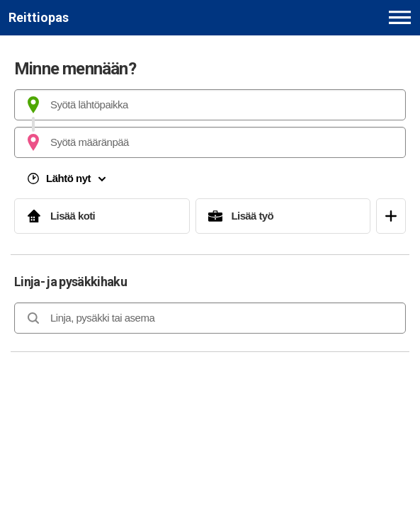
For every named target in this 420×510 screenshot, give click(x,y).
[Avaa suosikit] (391, 216)
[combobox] (210, 105)
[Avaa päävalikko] (400, 17)
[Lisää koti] (102, 216)
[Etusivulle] (39, 17)
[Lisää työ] (283, 216)
